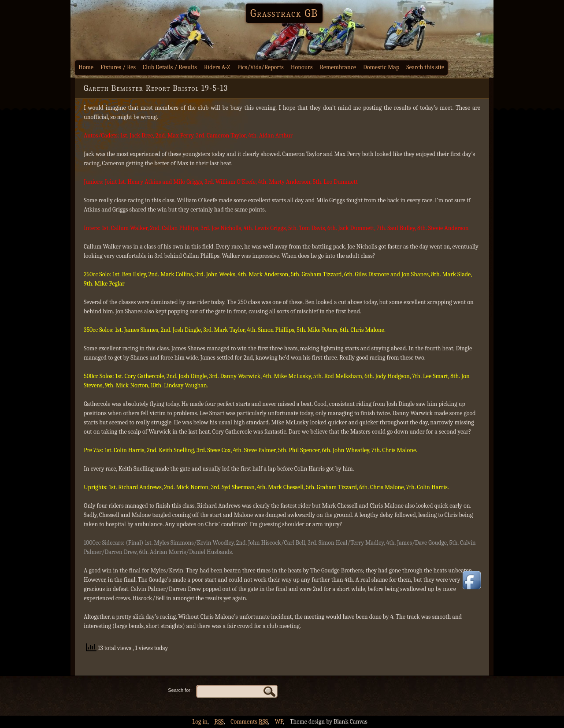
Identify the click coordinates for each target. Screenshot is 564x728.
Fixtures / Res (118, 67)
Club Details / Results (170, 67)
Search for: (180, 690)
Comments (249, 722)
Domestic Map (381, 67)
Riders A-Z (217, 67)
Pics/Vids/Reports (260, 67)
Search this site (425, 67)
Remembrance (338, 67)
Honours (302, 67)
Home (86, 67)
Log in (200, 722)
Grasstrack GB (284, 13)
